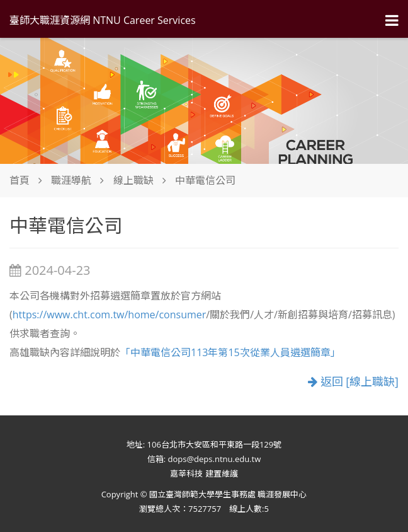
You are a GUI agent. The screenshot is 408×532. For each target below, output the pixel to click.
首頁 (20, 180)
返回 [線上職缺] (353, 382)
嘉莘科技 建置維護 (204, 473)
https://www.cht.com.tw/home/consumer (110, 315)
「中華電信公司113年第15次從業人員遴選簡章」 (230, 352)
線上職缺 (133, 180)
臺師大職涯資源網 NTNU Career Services (103, 20)
